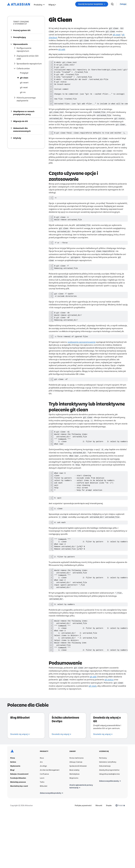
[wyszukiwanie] (112, 4)
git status (109, 704)
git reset (117, 34)
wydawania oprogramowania (81, 351)
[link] (123, 4)
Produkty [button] (39, 5)
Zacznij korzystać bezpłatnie (92, 4)
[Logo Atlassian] (19, 4)
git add (62, 49)
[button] (52, 4)
